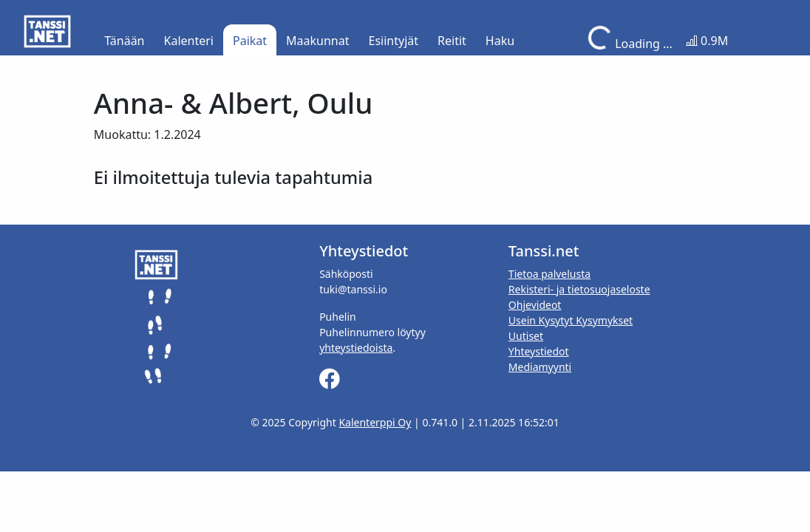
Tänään (124, 41)
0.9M (707, 41)
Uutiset (526, 336)
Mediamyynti (540, 367)
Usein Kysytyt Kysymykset (571, 320)
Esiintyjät (394, 41)
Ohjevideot (535, 305)
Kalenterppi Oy (375, 422)
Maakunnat (317, 41)
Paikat (250, 41)
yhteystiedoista (356, 348)
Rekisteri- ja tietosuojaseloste (579, 289)
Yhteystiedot (539, 351)
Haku (500, 41)
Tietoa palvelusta (549, 274)
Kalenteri (189, 41)
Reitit (452, 41)
